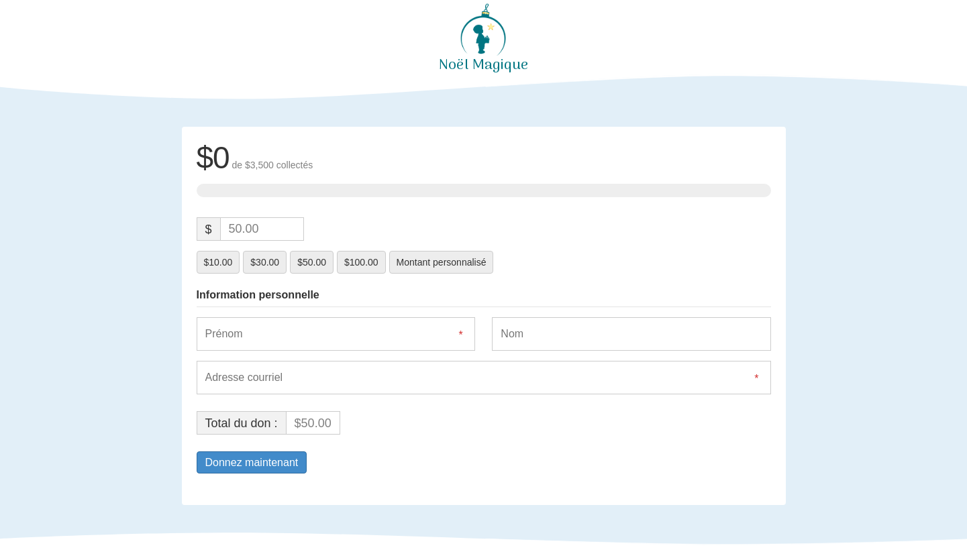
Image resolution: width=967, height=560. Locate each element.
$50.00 (312, 262)
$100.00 (361, 262)
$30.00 (265, 262)
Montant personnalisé (442, 262)
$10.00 (218, 262)
